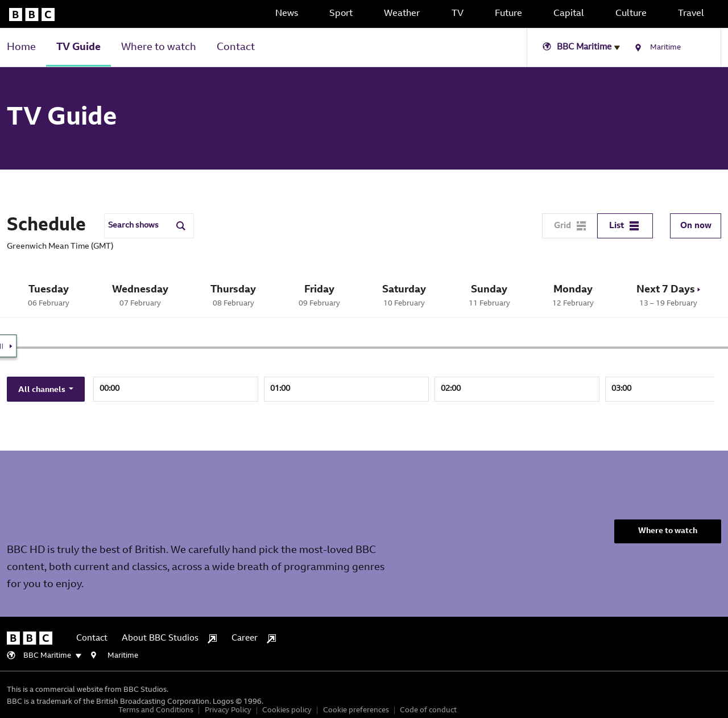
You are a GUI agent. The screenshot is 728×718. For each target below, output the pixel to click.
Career (254, 639)
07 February (140, 296)
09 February (320, 296)
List (624, 226)
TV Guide (78, 48)
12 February (573, 296)
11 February (490, 296)
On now (696, 226)
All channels (43, 390)
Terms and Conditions (156, 710)
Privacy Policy (228, 710)
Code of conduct (428, 710)
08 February (233, 296)
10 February (404, 296)
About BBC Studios (169, 639)
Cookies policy (287, 710)
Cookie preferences (356, 710)
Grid (570, 226)
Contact (236, 48)
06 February (49, 296)
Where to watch (159, 48)
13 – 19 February (669, 296)
